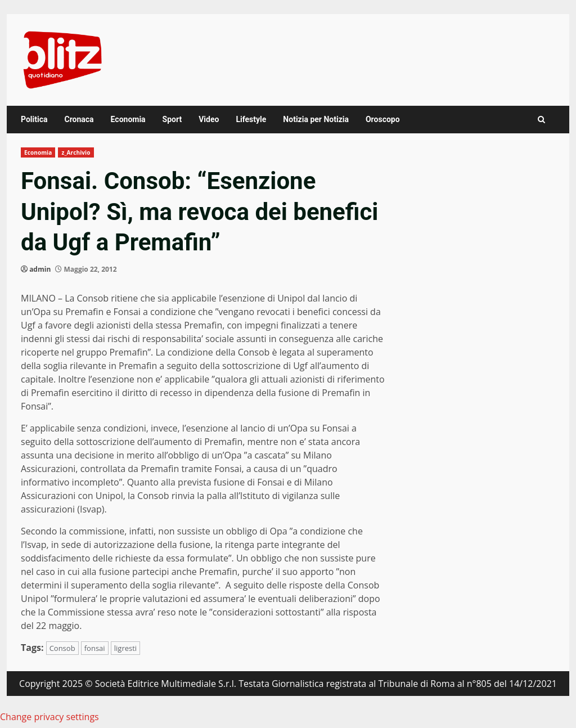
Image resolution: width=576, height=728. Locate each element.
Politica (34, 119)
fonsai (95, 648)
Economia (128, 119)
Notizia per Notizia (316, 119)
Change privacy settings (49, 717)
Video (209, 119)
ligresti (125, 648)
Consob (62, 648)
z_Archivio (76, 152)
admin (40, 269)
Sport (172, 119)
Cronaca (79, 119)
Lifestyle (251, 119)
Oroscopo (383, 119)
